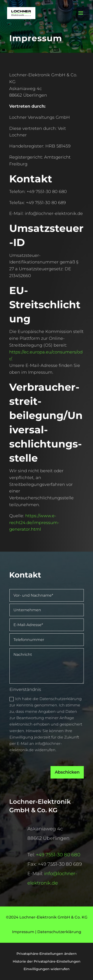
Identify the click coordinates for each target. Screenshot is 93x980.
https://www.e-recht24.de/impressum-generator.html (35, 522)
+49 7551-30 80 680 (58, 855)
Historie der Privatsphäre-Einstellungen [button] (47, 961)
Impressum (23, 932)
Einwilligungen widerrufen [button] (47, 969)
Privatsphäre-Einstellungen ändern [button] (47, 954)
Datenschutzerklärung (59, 932)
